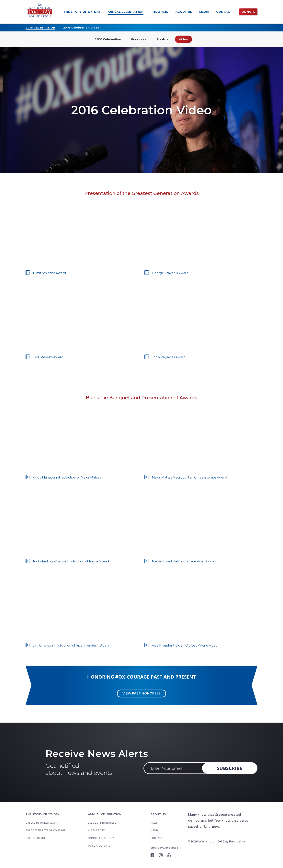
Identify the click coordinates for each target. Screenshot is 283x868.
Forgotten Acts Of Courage (46, 830)
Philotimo (159, 12)
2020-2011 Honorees (102, 823)
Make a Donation (100, 846)
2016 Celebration (40, 28)
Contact (224, 12)
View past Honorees (141, 693)
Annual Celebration (126, 12)
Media (204, 12)
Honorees (139, 39)
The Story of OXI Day (82, 12)
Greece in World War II (42, 823)
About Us (184, 12)
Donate (248, 12)
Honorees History (101, 838)
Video (186, 39)
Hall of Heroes (36, 838)
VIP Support (96, 830)
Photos (164, 39)
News (154, 823)
